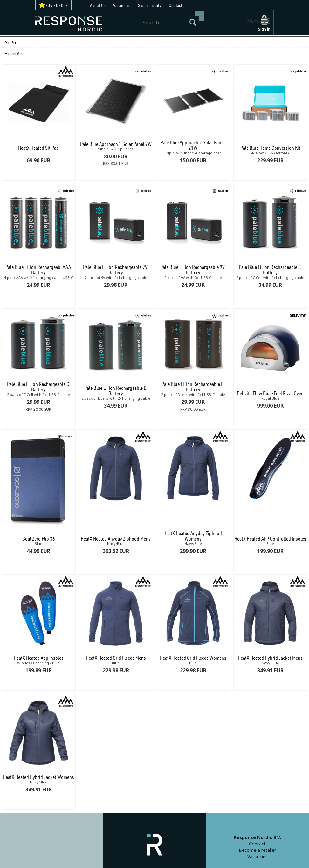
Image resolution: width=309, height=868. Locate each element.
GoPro (11, 43)
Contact (175, 5)
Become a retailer (257, 850)
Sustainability (150, 5)
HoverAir (13, 54)
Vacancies (122, 5)
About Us (98, 5)
